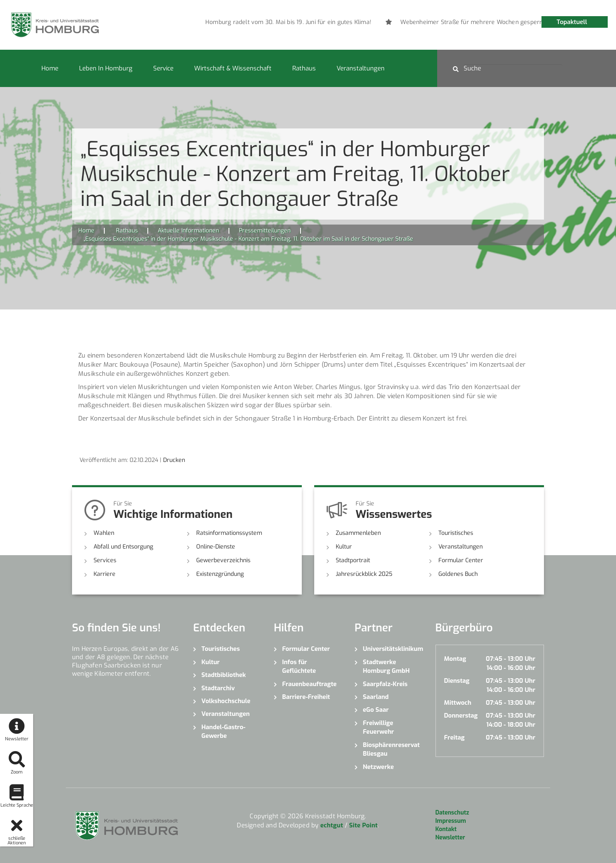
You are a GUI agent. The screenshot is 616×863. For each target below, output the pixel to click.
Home (50, 68)
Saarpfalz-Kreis (385, 684)
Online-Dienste (216, 547)
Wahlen (104, 533)
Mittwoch (458, 703)
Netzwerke (379, 767)
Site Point (363, 825)
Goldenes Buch (458, 574)
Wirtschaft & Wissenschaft (233, 68)
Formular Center (461, 560)
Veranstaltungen (361, 68)
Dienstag (457, 681)
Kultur (344, 547)
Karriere (105, 574)
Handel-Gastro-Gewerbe (224, 731)
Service (163, 68)
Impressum (451, 821)
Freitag (455, 737)
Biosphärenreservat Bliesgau (391, 749)
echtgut (332, 825)
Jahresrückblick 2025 (364, 574)
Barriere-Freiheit (306, 697)
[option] (350, 22)
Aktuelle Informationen (188, 231)
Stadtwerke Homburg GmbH (386, 666)
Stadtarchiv (218, 688)
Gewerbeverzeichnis (223, 560)
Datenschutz (452, 813)
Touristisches (456, 533)
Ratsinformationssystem (229, 533)
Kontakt (446, 829)
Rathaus (304, 68)
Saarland (376, 697)
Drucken (174, 460)
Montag (455, 659)
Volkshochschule (226, 701)
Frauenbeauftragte (310, 684)
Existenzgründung (220, 574)
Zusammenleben (358, 533)
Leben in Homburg (106, 68)
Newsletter (450, 838)
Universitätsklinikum (393, 649)
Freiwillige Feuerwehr (379, 727)
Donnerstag (461, 716)
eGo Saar (376, 710)
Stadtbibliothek (224, 675)
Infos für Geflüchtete (299, 666)
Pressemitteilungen (265, 231)
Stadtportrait (353, 560)
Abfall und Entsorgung (123, 547)
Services (105, 560)
